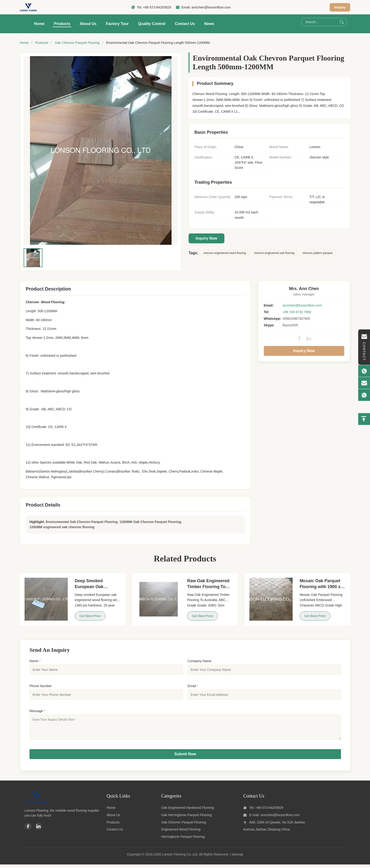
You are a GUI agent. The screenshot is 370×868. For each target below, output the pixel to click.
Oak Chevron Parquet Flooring (77, 43)
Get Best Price (90, 616)
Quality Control (152, 24)
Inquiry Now (206, 238)
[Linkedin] (38, 830)
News (209, 24)
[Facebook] (28, 830)
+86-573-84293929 (157, 7)
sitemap (237, 858)
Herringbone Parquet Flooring (183, 840)
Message (37, 711)
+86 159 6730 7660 (297, 312)
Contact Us (185, 24)
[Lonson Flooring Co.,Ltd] (36, 806)
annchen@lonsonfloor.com (211, 7)
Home (39, 24)
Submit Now (185, 758)
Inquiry (340, 7)
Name (35, 661)
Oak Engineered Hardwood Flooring (187, 811)
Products (62, 24)
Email (193, 686)
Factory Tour (117, 24)
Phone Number (41, 686)
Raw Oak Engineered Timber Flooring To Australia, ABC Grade (209, 587)
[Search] (342, 22)
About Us (88, 24)
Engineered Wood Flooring (181, 833)
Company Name (200, 661)
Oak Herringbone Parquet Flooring (186, 818)
